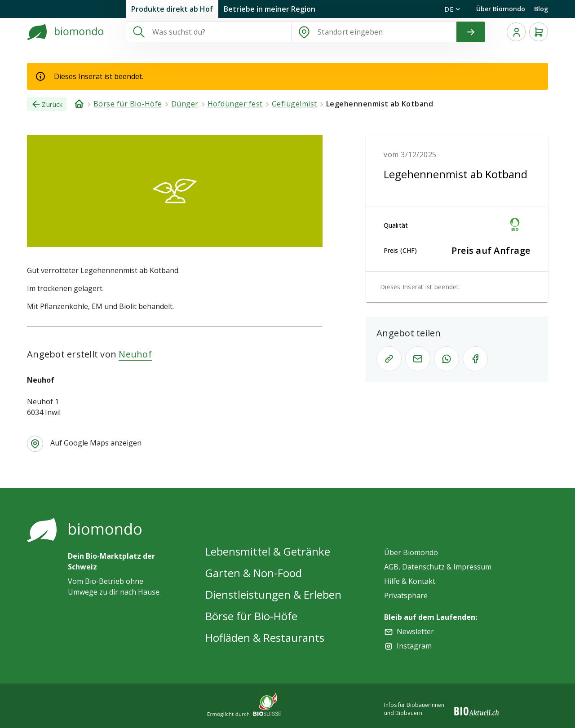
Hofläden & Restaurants (265, 638)
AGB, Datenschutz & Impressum (438, 567)
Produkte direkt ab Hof (172, 9)
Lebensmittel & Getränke (268, 551)
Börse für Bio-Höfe (251, 616)
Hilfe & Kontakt (410, 581)
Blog (541, 9)
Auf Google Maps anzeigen (96, 443)
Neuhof (135, 354)
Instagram (414, 646)
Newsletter (415, 631)
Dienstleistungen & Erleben (273, 594)
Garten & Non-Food (254, 573)
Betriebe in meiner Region (270, 9)
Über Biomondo (501, 9)
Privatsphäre (406, 596)
